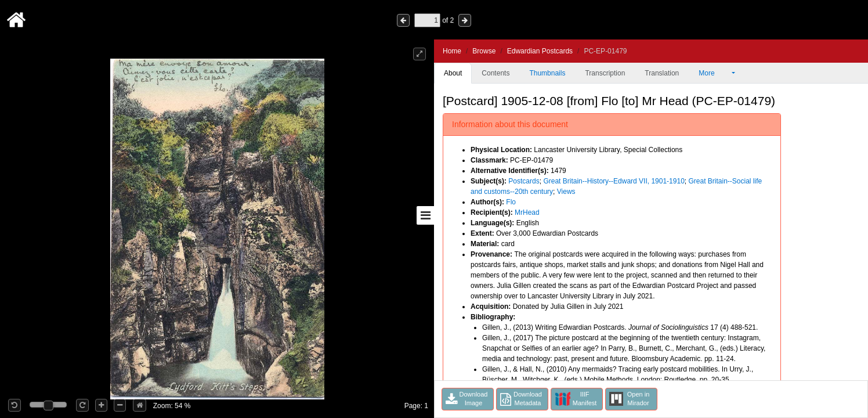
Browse (484, 51)
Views (566, 192)
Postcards (524, 181)
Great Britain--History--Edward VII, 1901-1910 (614, 181)
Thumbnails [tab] (547, 73)
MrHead (527, 212)
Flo (511, 202)
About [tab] (453, 73)
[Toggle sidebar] (425, 215)
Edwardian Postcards (540, 51)
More (714, 73)
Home (452, 51)
